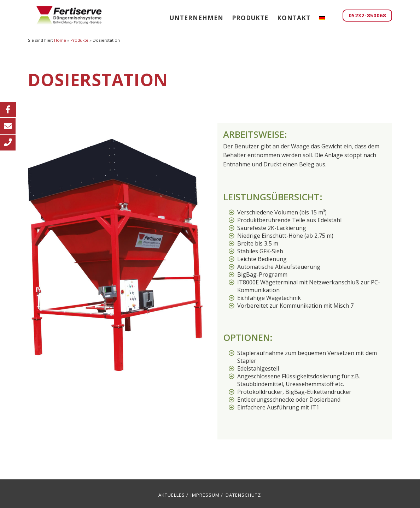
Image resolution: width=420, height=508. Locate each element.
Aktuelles (172, 495)
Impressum (205, 495)
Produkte (250, 18)
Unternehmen (197, 18)
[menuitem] (322, 18)
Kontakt (294, 18)
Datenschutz (243, 495)
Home (60, 40)
